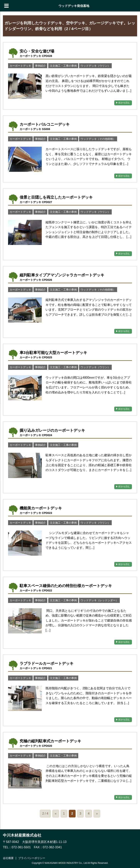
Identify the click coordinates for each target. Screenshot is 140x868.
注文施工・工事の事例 (63, 66)
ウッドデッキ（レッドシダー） (99, 600)
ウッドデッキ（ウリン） (95, 66)
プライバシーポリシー (32, 858)
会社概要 (8, 858)
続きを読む (124, 103)
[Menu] (6, 6)
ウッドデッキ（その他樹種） (98, 139)
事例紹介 (40, 66)
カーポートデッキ (20, 66)
